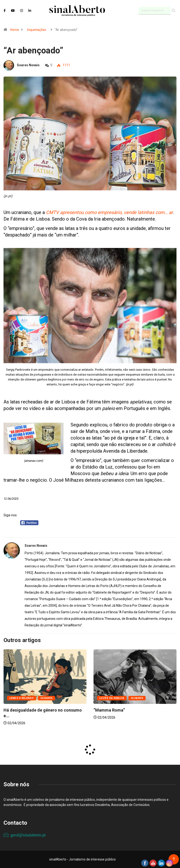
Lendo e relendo (22, 698)
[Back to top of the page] (174, 859)
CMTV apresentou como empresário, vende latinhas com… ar (109, 212)
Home (15, 30)
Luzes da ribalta (112, 698)
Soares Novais (28, 65)
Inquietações (37, 30)
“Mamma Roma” (109, 710)
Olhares (47, 698)
